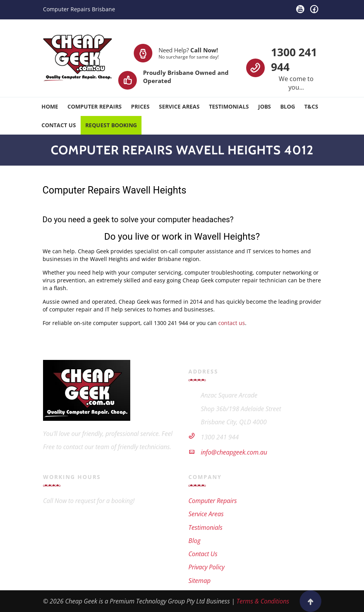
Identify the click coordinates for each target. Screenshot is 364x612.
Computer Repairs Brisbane (79, 9)
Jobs (265, 106)
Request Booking (111, 125)
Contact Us (59, 125)
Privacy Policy (206, 567)
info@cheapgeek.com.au (234, 452)
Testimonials (229, 106)
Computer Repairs (95, 106)
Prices (140, 106)
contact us (232, 323)
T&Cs (311, 106)
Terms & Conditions (263, 601)
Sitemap (199, 581)
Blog (288, 106)
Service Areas (179, 106)
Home (50, 106)
